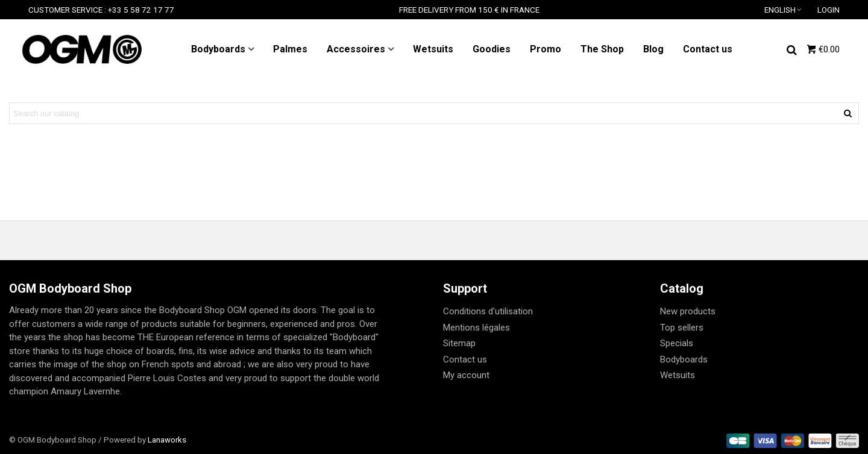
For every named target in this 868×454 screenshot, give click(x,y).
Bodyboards (218, 49)
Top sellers (682, 328)
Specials (677, 343)
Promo (546, 49)
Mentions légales (476, 328)
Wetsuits (433, 49)
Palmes (290, 49)
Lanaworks (167, 440)
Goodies (492, 49)
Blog (653, 49)
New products (688, 311)
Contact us (708, 49)
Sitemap (459, 343)
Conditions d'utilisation (488, 311)
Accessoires (356, 49)
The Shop (602, 49)
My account (466, 375)
